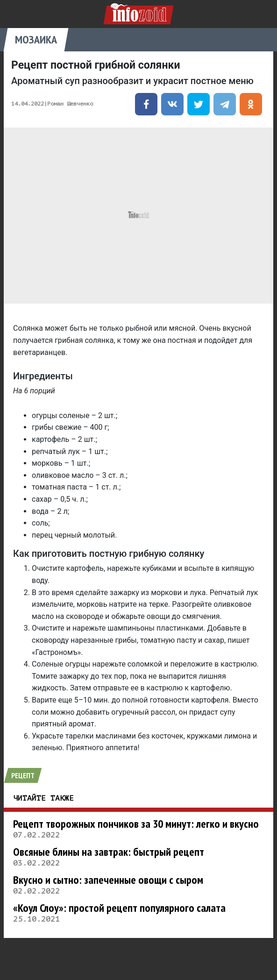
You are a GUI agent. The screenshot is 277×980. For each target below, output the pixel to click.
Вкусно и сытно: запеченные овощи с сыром (108, 880)
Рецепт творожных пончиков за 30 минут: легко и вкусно (136, 824)
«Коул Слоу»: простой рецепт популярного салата (119, 908)
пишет (239, 640)
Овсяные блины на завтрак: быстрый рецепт (109, 852)
